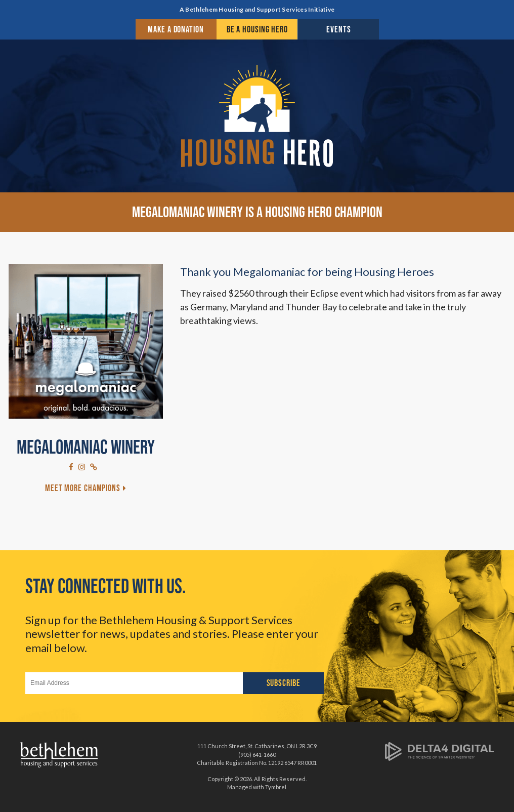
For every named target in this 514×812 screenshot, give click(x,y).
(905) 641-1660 (257, 755)
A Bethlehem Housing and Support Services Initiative (257, 9)
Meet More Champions (83, 488)
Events (338, 29)
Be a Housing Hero (257, 29)
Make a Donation (176, 29)
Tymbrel (276, 787)
